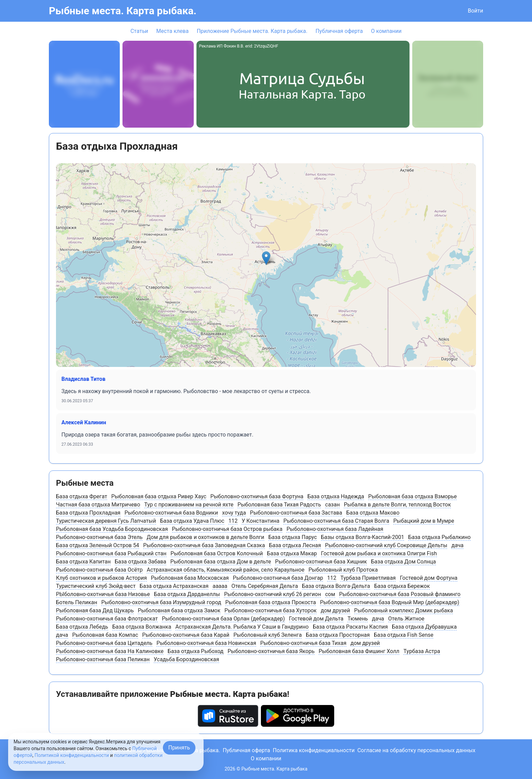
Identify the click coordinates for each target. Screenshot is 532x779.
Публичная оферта (339, 31)
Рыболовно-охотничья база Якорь (271, 651)
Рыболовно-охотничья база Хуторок (271, 610)
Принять (179, 748)
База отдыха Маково (373, 513)
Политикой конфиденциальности (72, 755)
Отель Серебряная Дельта (265, 586)
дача (457, 545)
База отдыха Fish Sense (404, 635)
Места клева (173, 31)
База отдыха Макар (292, 553)
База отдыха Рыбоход (196, 651)
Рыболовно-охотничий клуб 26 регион (272, 594)
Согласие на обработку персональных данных (416, 750)
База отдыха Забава (140, 562)
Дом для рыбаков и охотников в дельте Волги (205, 537)
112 (233, 521)
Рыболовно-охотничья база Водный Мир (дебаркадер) (389, 602)
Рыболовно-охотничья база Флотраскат (107, 619)
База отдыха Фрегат (82, 496)
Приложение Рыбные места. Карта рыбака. (252, 31)
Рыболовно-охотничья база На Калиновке (110, 651)
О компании (386, 31)
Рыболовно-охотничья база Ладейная (335, 529)
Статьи (139, 31)
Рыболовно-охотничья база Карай (186, 635)
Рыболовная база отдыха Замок (179, 610)
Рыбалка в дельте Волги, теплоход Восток (397, 505)
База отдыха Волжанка (142, 627)
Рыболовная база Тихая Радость (279, 505)
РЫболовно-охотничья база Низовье (103, 594)
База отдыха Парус (293, 537)
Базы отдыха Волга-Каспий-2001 (363, 537)
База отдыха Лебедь (82, 627)
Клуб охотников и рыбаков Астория (101, 578)
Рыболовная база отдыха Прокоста (271, 602)
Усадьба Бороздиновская (186, 659)
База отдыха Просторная (338, 635)
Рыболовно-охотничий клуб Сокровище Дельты (386, 545)
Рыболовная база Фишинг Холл (359, 651)
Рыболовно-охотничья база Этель (99, 537)
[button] (266, 258)
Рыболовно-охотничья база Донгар (278, 578)
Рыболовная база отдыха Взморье (412, 496)
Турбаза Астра (422, 651)
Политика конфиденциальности (314, 750)
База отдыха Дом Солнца (403, 562)
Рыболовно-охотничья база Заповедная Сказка (204, 545)
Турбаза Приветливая (368, 578)
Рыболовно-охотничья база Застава (296, 513)
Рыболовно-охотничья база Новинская (206, 643)
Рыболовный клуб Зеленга (268, 635)
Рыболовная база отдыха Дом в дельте (221, 562)
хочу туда (234, 513)
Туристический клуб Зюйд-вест (96, 586)
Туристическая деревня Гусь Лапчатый (106, 521)
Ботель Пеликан (77, 602)
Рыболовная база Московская (190, 578)
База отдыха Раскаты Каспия (350, 627)
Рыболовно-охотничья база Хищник (321, 562)
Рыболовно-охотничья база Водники (171, 513)
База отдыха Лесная (295, 545)
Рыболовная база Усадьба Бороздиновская (112, 529)
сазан (332, 505)
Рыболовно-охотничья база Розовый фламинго (400, 594)
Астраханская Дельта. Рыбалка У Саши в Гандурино (242, 627)
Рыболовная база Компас (105, 635)
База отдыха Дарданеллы (187, 594)
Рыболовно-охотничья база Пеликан (103, 659)
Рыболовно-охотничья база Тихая (303, 643)
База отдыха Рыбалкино (439, 537)
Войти (476, 11)
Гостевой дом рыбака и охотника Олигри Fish (379, 553)
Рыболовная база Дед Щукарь (95, 610)
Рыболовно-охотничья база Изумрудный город (161, 602)
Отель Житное (406, 619)
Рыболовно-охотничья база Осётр (99, 570)
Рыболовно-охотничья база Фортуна (257, 496)
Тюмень (358, 619)
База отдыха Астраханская (174, 586)
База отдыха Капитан (83, 562)
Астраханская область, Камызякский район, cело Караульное (225, 570)
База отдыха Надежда (336, 496)
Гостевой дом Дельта (316, 619)
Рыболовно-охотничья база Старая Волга (336, 521)
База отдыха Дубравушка (424, 627)
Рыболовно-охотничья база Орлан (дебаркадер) (223, 619)
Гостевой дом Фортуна (429, 578)
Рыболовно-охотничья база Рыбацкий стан (111, 553)
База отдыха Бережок (402, 586)
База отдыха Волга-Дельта (336, 586)
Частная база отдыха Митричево (98, 505)
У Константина (260, 521)
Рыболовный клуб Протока (343, 570)
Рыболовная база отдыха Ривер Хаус (159, 496)
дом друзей (335, 610)
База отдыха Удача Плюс (192, 521)
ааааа (220, 586)
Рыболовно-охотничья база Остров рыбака (227, 529)
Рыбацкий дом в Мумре (424, 521)
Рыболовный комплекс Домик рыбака (404, 610)
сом (330, 594)
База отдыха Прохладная (88, 513)
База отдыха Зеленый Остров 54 (98, 545)
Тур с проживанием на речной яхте (189, 505)
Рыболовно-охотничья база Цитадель (104, 643)
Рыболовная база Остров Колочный (217, 553)
